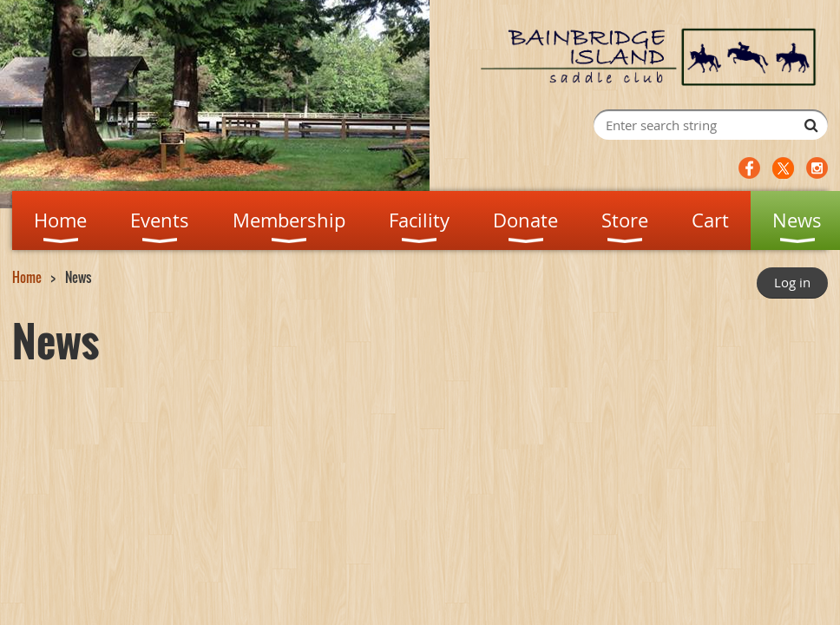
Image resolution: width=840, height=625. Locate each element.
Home (27, 277)
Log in (792, 282)
